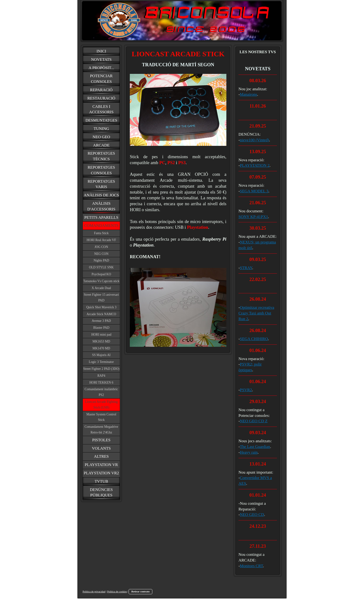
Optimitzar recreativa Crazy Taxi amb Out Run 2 (256, 313)
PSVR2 (246, 390)
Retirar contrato (140, 591)
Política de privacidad (94, 591)
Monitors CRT (251, 566)
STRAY (246, 268)
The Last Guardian (255, 447)
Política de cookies (117, 591)
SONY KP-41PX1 (253, 217)
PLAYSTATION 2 (255, 165)
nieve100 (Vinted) (254, 140)
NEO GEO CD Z (254, 421)
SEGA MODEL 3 (254, 191)
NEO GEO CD (252, 515)
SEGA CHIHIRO (254, 339)
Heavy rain (249, 452)
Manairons (249, 94)
